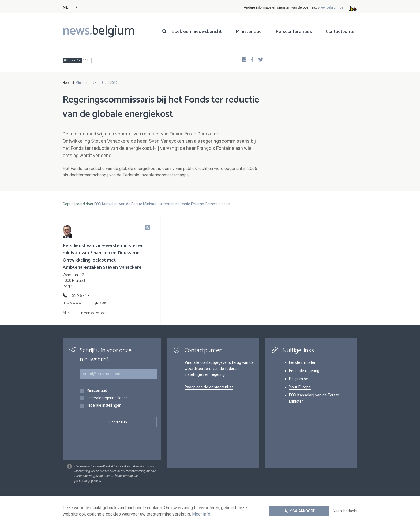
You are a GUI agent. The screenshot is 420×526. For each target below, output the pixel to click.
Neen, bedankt (345, 511)
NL (65, 7)
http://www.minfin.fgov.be (84, 302)
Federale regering (304, 371)
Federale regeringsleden (107, 398)
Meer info (201, 514)
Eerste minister (302, 362)
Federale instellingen (104, 406)
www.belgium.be (331, 7)
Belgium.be (299, 379)
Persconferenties (294, 32)
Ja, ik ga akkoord (299, 511)
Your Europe (300, 387)
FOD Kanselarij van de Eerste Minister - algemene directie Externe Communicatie (162, 204)
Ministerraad (249, 32)
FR (75, 7)
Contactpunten (342, 32)
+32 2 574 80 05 (83, 296)
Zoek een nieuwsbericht (197, 32)
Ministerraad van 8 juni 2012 (97, 83)
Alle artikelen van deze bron (85, 313)
